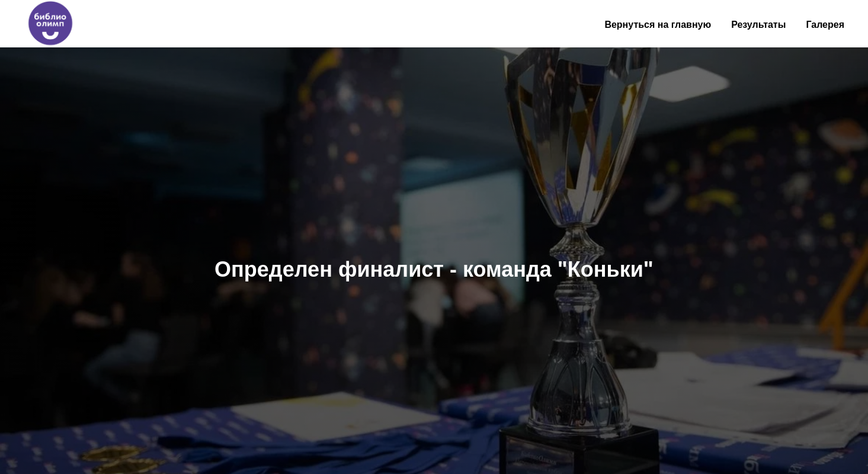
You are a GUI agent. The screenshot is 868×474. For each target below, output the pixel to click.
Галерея (825, 25)
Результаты (758, 25)
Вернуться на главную (658, 25)
